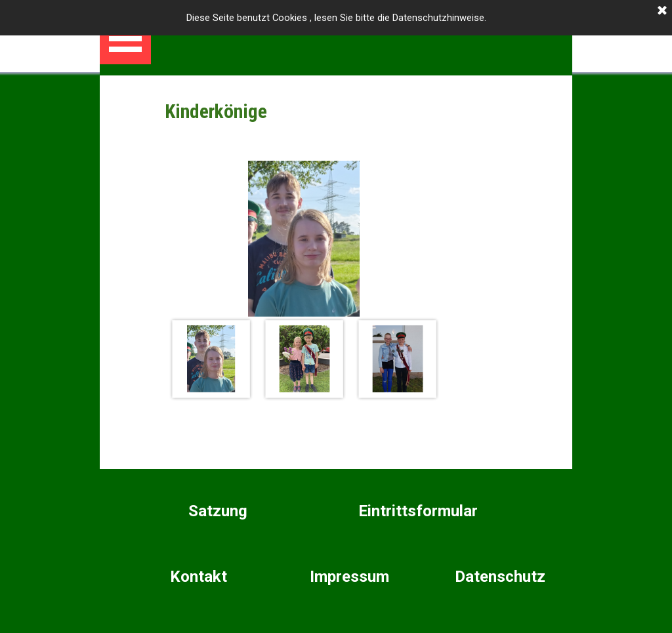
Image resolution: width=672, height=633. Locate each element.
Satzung (218, 511)
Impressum (349, 577)
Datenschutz (500, 577)
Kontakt (199, 577)
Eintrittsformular (418, 511)
